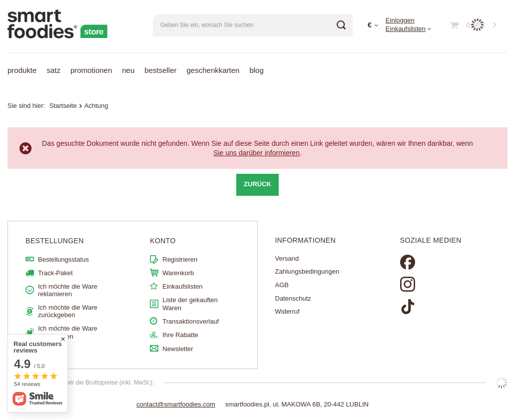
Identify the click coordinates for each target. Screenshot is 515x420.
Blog (256, 70)
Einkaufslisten (406, 29)
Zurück (257, 184)
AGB (282, 285)
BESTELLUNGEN (55, 241)
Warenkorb (178, 273)
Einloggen (400, 20)
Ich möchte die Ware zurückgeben (68, 311)
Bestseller (160, 70)
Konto (163, 241)
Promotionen (91, 70)
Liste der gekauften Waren (190, 304)
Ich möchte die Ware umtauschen (68, 332)
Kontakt (49, 350)
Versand (287, 258)
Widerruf (287, 311)
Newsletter (178, 349)
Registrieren (180, 259)
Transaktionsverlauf (191, 321)
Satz (53, 70)
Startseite (63, 106)
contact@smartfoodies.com (176, 404)
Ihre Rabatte (180, 335)
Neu (128, 70)
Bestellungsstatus (63, 259)
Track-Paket (55, 273)
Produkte (22, 70)
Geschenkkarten (213, 70)
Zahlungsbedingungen (307, 271)
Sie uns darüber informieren (257, 153)
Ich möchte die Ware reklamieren (68, 290)
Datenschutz (293, 298)
